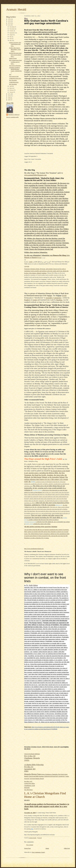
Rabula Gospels (13, 58)
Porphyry (27, 300)
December (12, 27)
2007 (9, 100)
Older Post (67, 848)
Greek (64, 296)
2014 (9, 21)
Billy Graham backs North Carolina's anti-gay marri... (15, 62)
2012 (9, 25)
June (11, 39)
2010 (9, 96)
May (11, 41)
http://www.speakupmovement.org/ (34, 549)
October (12, 31)
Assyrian (27, 266)
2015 (9, 19)
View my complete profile (12, 117)
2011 (9, 94)
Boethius (59, 300)
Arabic (31, 262)
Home (47, 848)
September (12, 33)
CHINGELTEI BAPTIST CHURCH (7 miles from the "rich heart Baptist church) (47, 776)
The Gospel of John (14, 76)
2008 (9, 98)
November (12, 29)
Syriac (40, 258)
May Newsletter (13, 80)
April (11, 86)
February (12, 90)
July (11, 37)
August (11, 35)
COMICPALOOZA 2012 (15, 78)
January (12, 92)
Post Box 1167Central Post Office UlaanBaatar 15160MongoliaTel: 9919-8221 (30, 786)
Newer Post (27, 848)
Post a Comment (30, 845)
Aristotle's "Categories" (54, 298)
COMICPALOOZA (14, 82)
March (11, 88)
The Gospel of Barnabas (15, 66)
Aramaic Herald (16, 9)
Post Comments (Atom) (38, 852)
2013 (9, 23)
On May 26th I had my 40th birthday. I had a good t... (15, 49)
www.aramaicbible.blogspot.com (35, 175)
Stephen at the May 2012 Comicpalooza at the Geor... (15, 44)
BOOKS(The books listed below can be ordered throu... (15, 55)
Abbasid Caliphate (41, 273)
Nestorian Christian (30, 269)
